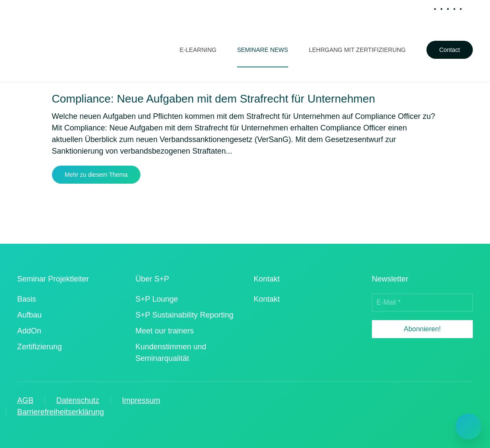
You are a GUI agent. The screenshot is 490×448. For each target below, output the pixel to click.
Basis (27, 299)
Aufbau (29, 315)
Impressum (141, 400)
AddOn (29, 331)
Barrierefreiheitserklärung (61, 412)
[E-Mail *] (422, 303)
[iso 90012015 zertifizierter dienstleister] (276, 336)
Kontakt (267, 299)
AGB (25, 400)
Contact (450, 50)
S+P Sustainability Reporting (184, 315)
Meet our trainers (164, 331)
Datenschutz (78, 400)
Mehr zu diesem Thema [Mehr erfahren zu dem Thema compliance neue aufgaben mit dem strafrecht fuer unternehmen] (96, 175)
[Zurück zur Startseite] (56, 50)
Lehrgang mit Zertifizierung (357, 50)
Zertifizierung (40, 347)
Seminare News (263, 50)
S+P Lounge (157, 299)
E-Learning (198, 50)
